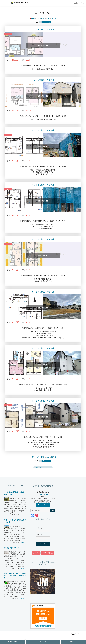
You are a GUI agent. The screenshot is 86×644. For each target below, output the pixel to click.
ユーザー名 (39, 528)
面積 (37, 18)
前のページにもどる (43, 467)
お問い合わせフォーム (43, 505)
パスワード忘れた (48, 553)
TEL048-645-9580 (43, 494)
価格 (32, 18)
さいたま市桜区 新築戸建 (43, 30)
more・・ (24, 515)
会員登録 (36, 553)
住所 (47, 18)
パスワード (39, 535)
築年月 (53, 18)
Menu (80, 3)
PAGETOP (73, 642)
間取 (42, 18)
